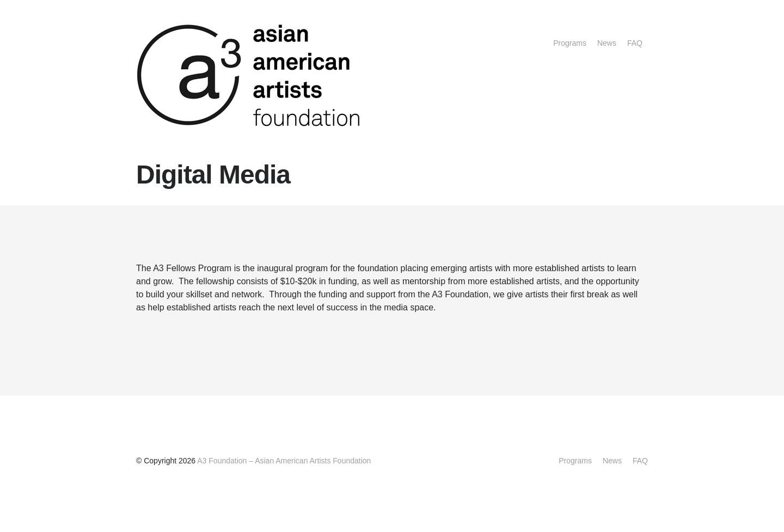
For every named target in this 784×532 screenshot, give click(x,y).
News (607, 43)
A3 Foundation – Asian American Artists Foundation (284, 461)
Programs (570, 43)
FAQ (635, 43)
